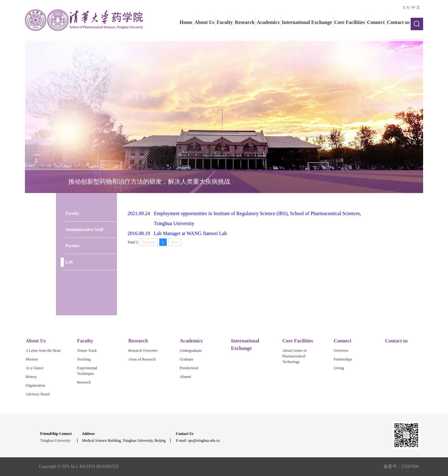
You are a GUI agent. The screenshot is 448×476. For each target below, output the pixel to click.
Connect (376, 22)
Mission (32, 359)
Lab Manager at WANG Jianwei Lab (191, 233)
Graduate (187, 359)
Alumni (186, 377)
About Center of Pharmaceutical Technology (295, 356)
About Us (204, 22)
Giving (339, 368)
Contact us (398, 22)
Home (186, 22)
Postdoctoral (189, 368)
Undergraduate (191, 351)
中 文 (416, 7)
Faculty (225, 22)
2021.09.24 (139, 213)
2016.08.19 (139, 233)
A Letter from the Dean (43, 351)
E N (406, 7)
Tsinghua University (55, 441)
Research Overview (143, 351)
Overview (341, 351)
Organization (35, 385)
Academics (268, 22)
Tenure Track (87, 351)
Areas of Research (142, 359)
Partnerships (343, 359)
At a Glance (35, 368)
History (31, 377)
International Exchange (307, 22)
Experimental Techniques (87, 371)
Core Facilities (350, 22)
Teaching (84, 359)
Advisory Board (38, 394)
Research (245, 22)
